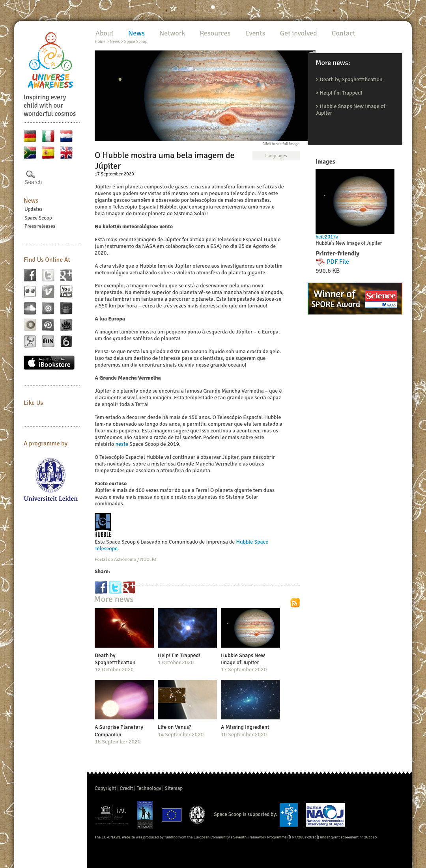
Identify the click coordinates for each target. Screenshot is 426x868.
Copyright (106, 788)
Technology (149, 788)
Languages (276, 156)
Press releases (40, 226)
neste (122, 444)
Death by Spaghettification (351, 79)
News (31, 201)
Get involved (298, 33)
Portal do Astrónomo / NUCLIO (125, 560)
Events (255, 33)
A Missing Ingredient (245, 727)
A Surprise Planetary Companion (119, 731)
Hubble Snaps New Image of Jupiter (243, 659)
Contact (344, 33)
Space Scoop (38, 218)
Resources (215, 33)
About (105, 33)
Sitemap (174, 788)
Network (172, 33)
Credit (127, 788)
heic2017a (327, 237)
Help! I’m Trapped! (341, 93)
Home (100, 42)
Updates (34, 209)
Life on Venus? (175, 727)
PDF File (338, 262)
